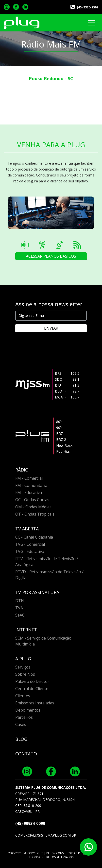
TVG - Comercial (30, 544)
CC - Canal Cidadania (34, 537)
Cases (21, 724)
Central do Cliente (32, 689)
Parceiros (24, 717)
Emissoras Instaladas (35, 703)
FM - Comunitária (31, 485)
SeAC (20, 615)
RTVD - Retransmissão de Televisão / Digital (49, 575)
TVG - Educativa (30, 551)
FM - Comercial (29, 478)
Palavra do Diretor (32, 681)
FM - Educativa (29, 493)
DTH (20, 601)
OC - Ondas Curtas (32, 500)
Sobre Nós (25, 674)
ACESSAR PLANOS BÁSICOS (51, 256)
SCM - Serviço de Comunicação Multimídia (43, 641)
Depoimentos (28, 710)
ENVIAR (51, 328)
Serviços (23, 667)
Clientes (23, 696)
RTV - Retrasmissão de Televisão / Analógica (47, 562)
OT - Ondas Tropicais (35, 514)
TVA (19, 608)
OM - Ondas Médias (33, 507)
